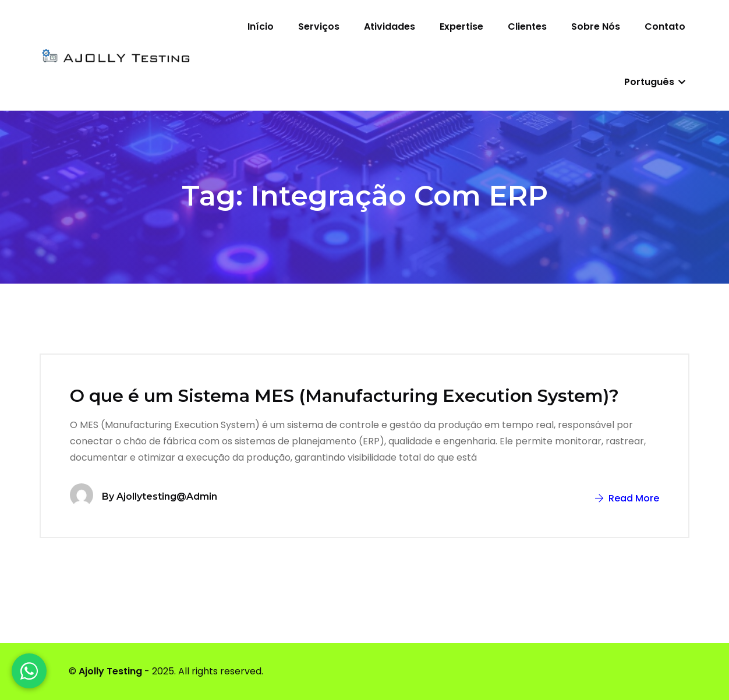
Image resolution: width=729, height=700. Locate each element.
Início (261, 26)
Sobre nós (596, 26)
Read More (627, 498)
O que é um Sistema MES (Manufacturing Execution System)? (344, 396)
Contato (665, 26)
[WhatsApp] (29, 671)
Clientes (527, 26)
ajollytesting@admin (167, 496)
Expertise (461, 26)
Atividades (390, 26)
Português (655, 82)
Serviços (319, 26)
